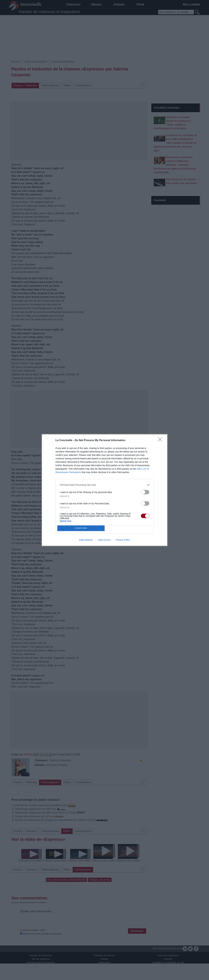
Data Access (104, 540)
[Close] (161, 440)
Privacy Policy (123, 540)
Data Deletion (86, 540)
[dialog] (105, 490)
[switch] (145, 492)
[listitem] (105, 485)
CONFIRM (81, 528)
